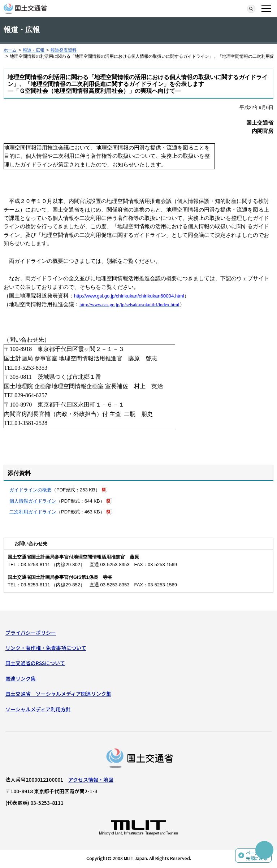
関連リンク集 (21, 678)
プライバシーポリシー (31, 633)
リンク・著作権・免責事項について (46, 648)
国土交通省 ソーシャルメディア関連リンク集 (58, 694)
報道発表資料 (64, 50)
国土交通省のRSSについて (35, 663)
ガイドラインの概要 (31, 490)
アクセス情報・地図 (91, 780)
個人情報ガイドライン (33, 501)
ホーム (10, 50)
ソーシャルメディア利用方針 (38, 709)
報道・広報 (34, 50)
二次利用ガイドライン (33, 512)
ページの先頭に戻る (257, 856)
